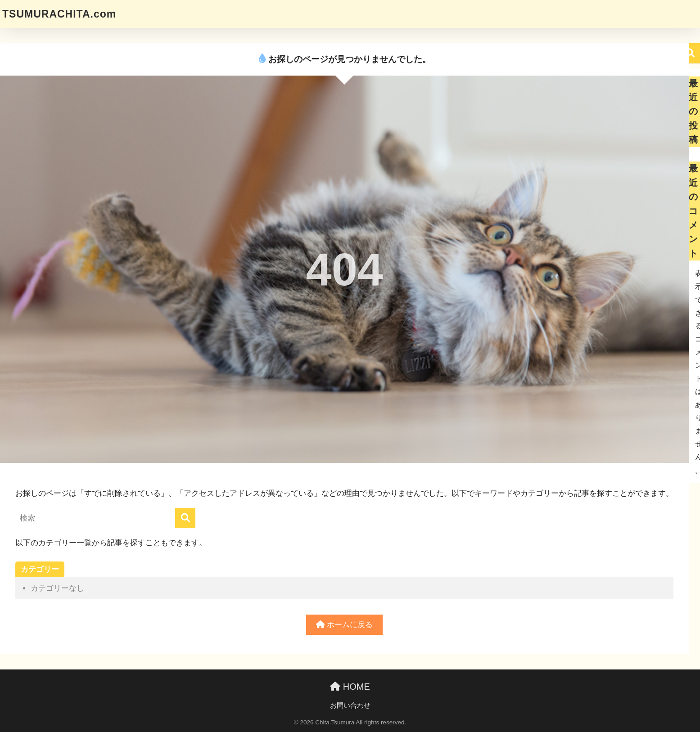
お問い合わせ (350, 705)
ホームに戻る (344, 625)
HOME (350, 687)
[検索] (185, 518)
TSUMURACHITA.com (59, 14)
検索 (690, 53)
